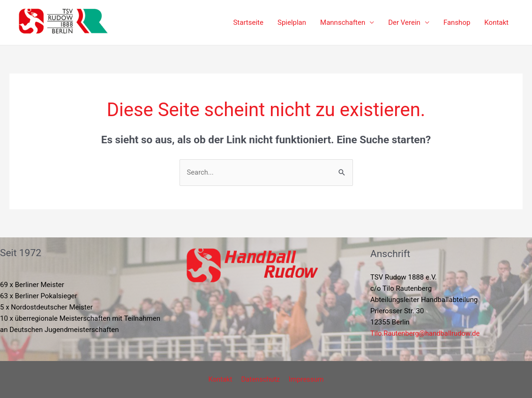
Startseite (248, 22)
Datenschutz (261, 379)
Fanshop (457, 22)
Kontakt (496, 22)
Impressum (304, 379)
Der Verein (404, 22)
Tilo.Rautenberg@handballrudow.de (426, 333)
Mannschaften (343, 22)
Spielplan (292, 22)
